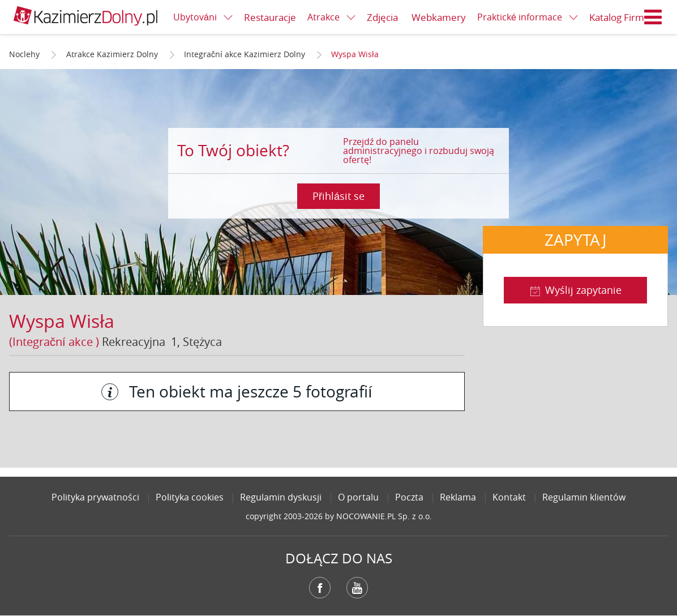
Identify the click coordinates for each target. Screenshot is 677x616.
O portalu (358, 497)
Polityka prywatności (95, 497)
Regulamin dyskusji (281, 497)
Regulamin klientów (584, 497)
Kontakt (509, 497)
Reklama (458, 497)
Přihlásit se (338, 196)
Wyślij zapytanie (583, 290)
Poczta (409, 497)
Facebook (320, 588)
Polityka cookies (190, 497)
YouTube (357, 588)
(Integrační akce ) (54, 342)
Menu (653, 17)
